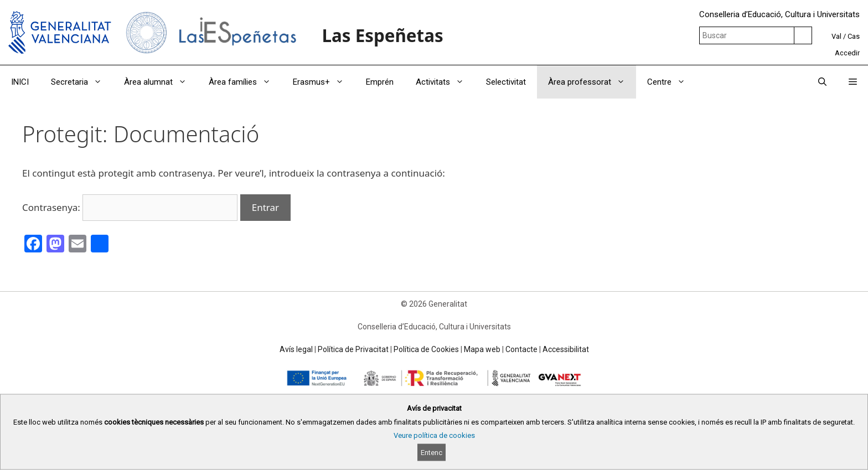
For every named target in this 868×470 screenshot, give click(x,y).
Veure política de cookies (434, 435)
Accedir (847, 53)
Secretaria (82, 82)
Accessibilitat (566, 349)
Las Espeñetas (382, 35)
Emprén (380, 82)
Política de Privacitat (353, 349)
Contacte (521, 349)
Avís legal (296, 349)
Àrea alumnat (161, 82)
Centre (672, 82)
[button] (853, 82)
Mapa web (482, 349)
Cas (854, 36)
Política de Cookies (426, 349)
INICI (20, 82)
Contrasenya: (130, 207)
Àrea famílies (245, 82)
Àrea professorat (592, 82)
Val (836, 36)
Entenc (432, 453)
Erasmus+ (324, 82)
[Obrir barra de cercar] (822, 82)
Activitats (445, 82)
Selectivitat (506, 82)
